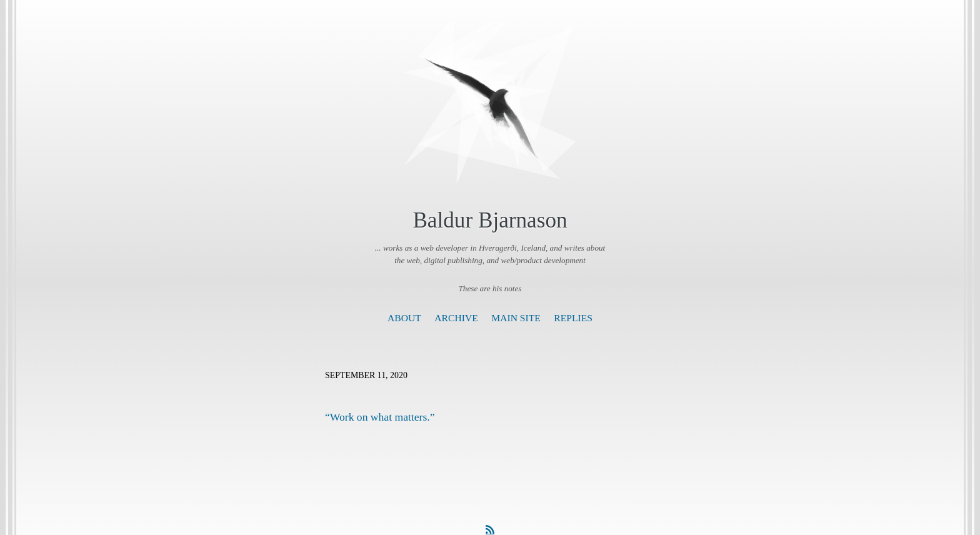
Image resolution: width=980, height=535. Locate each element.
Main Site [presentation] (516, 318)
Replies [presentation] (573, 318)
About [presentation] (404, 318)
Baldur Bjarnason (490, 220)
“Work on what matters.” (380, 417)
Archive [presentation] (456, 318)
